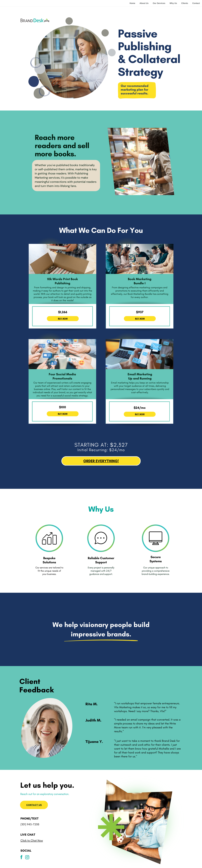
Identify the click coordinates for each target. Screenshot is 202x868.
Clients (185, 3)
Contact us (34, 805)
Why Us (173, 3)
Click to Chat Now (32, 841)
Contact (196, 3)
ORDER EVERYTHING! (101, 461)
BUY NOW (63, 414)
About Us (144, 3)
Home (132, 3)
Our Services (159, 3)
